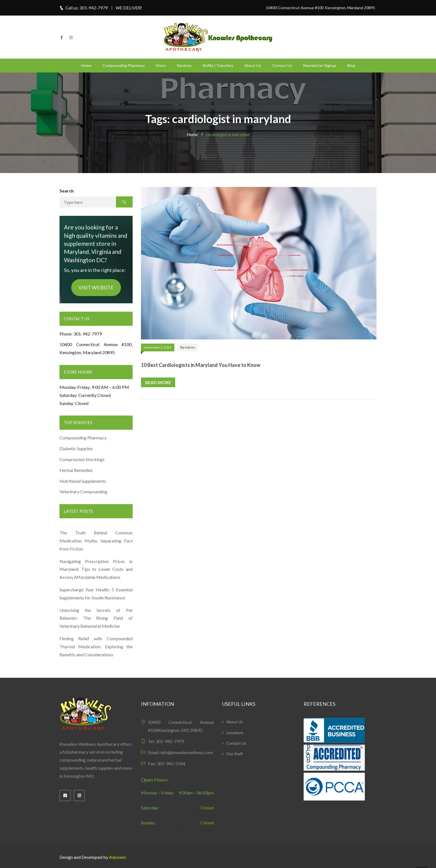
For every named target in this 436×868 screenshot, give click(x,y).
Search (67, 191)
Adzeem (117, 857)
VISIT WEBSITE (96, 287)
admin (190, 347)
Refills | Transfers (218, 65)
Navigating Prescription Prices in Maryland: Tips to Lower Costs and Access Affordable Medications (96, 569)
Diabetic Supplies (76, 448)
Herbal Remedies (76, 470)
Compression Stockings (82, 459)
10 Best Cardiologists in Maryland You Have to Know (201, 365)
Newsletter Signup (320, 65)
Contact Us (282, 65)
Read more (158, 382)
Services (184, 65)
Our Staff (235, 754)
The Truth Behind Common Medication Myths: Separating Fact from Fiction (96, 541)
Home (86, 65)
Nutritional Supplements (83, 481)
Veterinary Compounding (83, 491)
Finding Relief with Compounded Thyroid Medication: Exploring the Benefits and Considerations (96, 646)
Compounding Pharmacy (124, 65)
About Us (253, 65)
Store (161, 65)
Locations (235, 733)
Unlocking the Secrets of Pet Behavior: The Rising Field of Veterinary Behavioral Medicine (96, 618)
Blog (351, 65)
